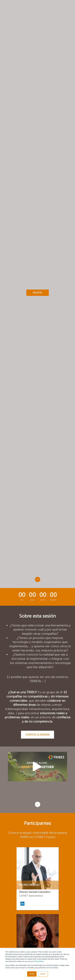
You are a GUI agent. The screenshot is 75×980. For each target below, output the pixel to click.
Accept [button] (32, 974)
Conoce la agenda (37, 735)
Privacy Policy (39, 961)
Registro (37, 293)
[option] (37, 767)
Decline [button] (43, 974)
